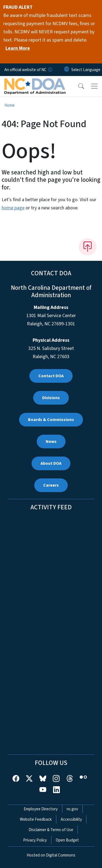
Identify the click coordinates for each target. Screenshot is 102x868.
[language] (86, 70)
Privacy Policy (35, 840)
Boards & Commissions (51, 420)
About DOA (51, 463)
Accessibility (71, 819)
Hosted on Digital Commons (51, 855)
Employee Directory (41, 809)
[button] (78, 86)
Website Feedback (36, 819)
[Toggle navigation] (94, 86)
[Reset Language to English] (67, 70)
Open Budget (67, 840)
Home (10, 105)
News (51, 442)
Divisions (51, 398)
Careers (51, 485)
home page (13, 208)
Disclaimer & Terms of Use (51, 830)
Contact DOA (51, 376)
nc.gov (72, 809)
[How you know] (50, 70)
